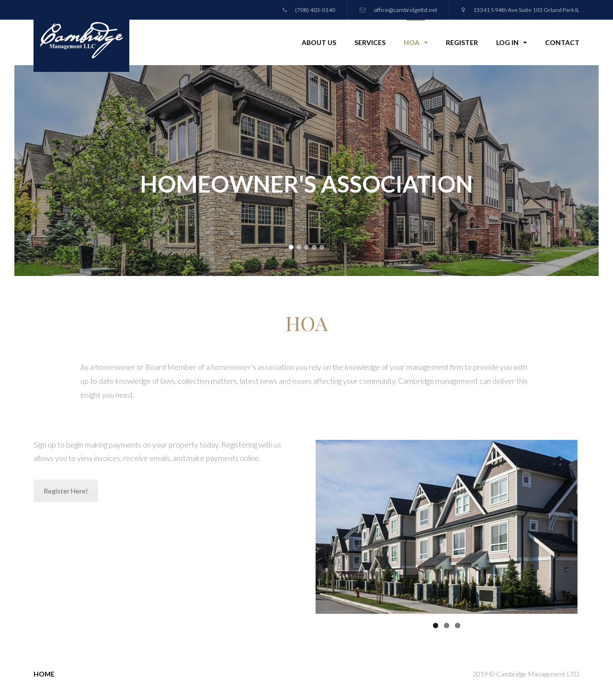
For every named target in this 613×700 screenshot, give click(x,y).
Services (370, 42)
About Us (319, 42)
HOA (416, 41)
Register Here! (66, 491)
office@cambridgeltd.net (398, 10)
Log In (511, 41)
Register (462, 42)
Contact (562, 42)
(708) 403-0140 (309, 10)
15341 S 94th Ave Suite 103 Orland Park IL (521, 10)
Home (44, 672)
